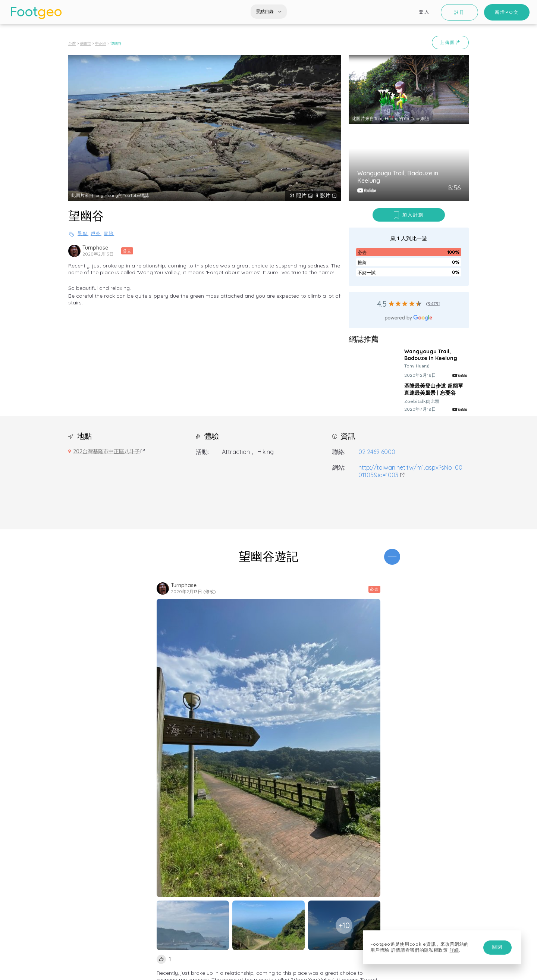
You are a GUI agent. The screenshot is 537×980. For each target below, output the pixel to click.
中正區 (101, 43)
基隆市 (85, 43)
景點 (83, 234)
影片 (324, 195)
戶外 (96, 234)
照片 (299, 195)
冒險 (109, 234)
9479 (433, 303)
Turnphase (95, 248)
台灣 (72, 43)
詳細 (454, 950)
